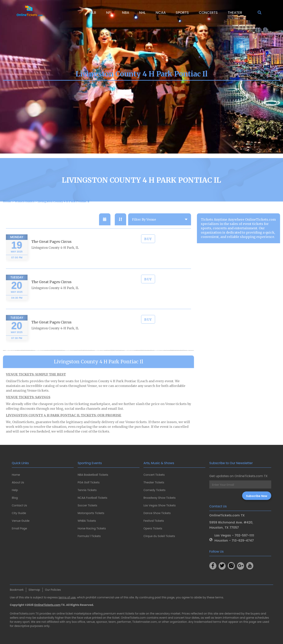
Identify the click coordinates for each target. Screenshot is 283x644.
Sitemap (34, 590)
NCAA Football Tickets (92, 498)
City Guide (19, 513)
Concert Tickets (154, 475)
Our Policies (53, 590)
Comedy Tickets (154, 490)
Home (16, 475)
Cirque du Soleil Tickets (159, 536)
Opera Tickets (153, 528)
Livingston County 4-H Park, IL (55, 258)
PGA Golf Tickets (89, 482)
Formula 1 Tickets (89, 536)
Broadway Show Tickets (159, 498)
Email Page (19, 528)
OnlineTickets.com (47, 605)
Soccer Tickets (87, 505)
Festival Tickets (154, 521)
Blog (15, 498)
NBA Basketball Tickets (93, 475)
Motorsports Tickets (91, 513)
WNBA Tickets (87, 521)
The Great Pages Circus (51, 252)
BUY (148, 250)
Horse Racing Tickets (92, 528)
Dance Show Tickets (157, 513)
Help (15, 490)
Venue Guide (21, 521)
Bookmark (17, 590)
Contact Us (19, 505)
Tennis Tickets (87, 490)
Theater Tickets (154, 482)
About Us (18, 482)
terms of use (67, 597)
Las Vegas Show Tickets (160, 505)
